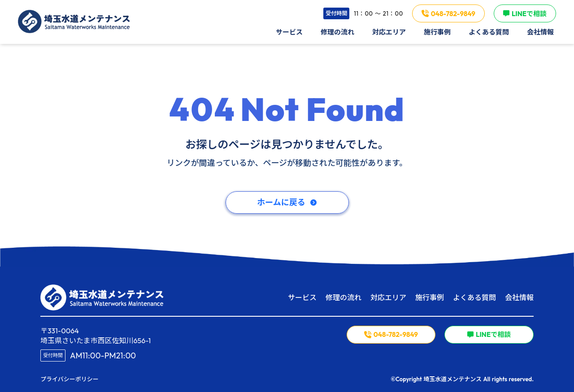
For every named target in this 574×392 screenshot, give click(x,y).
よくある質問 (474, 297)
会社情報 (519, 297)
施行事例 (430, 297)
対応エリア (388, 297)
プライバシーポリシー (70, 379)
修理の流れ (344, 297)
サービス (302, 297)
